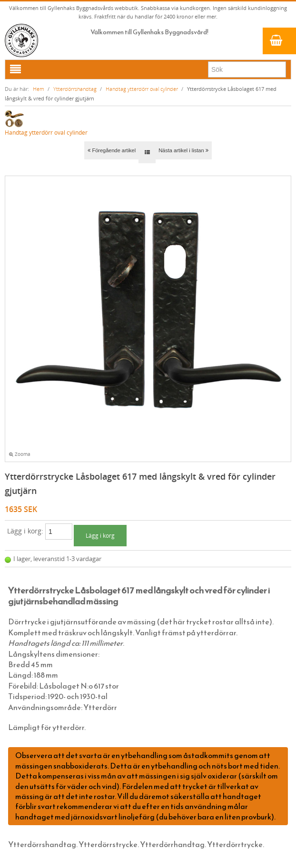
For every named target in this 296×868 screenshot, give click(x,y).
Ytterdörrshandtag (75, 89)
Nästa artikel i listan (183, 150)
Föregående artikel (112, 150)
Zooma (20, 454)
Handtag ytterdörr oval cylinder (142, 89)
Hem (39, 89)
